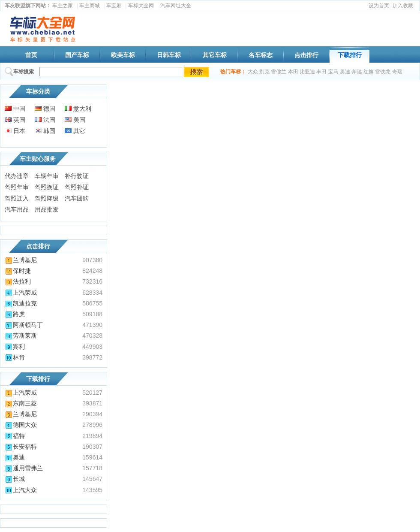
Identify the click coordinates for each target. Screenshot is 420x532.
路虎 (15, 314)
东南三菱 (21, 403)
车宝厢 (114, 6)
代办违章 (17, 176)
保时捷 (18, 271)
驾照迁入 (17, 198)
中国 (15, 109)
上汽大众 (21, 490)
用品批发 (47, 209)
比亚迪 (307, 72)
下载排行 (350, 55)
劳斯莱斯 (21, 336)
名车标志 (261, 55)
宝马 (333, 72)
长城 (15, 479)
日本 (15, 131)
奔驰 (357, 72)
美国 (75, 120)
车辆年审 (47, 176)
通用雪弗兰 (24, 468)
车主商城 (90, 6)
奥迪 (345, 72)
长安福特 (21, 447)
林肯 (15, 357)
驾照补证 (77, 187)
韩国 (45, 131)
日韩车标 (169, 55)
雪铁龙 (383, 72)
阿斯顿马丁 (24, 325)
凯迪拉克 (21, 303)
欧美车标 (123, 55)
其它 (75, 131)
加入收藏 (403, 6)
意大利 (78, 109)
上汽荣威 (21, 293)
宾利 (15, 347)
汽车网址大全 (176, 6)
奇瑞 (397, 72)
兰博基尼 (21, 260)
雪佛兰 (279, 72)
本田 (293, 72)
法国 (45, 120)
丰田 (321, 72)
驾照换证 (47, 187)
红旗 (369, 72)
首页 (31, 55)
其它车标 (215, 55)
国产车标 (77, 55)
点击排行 (306, 55)
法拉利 (18, 281)
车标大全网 (141, 6)
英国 (15, 120)
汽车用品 (17, 209)
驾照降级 (47, 198)
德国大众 (21, 425)
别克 (264, 72)
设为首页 (379, 6)
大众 (253, 72)
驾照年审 (17, 187)
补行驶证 (77, 176)
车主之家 (63, 6)
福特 (15, 436)
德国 (45, 109)
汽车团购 (77, 198)
